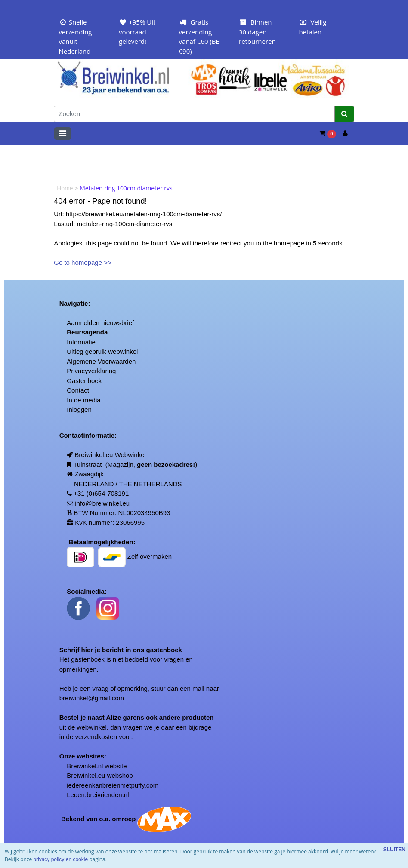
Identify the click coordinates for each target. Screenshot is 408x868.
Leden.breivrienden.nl (98, 795)
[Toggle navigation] (63, 133)
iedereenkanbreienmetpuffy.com (113, 785)
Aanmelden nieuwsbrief (100, 323)
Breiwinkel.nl (85, 766)
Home (66, 188)
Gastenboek (84, 381)
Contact (78, 390)
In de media (83, 400)
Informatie (81, 342)
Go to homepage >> (82, 262)
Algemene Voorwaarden (101, 361)
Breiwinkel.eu (86, 775)
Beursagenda (87, 332)
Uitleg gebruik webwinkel (102, 351)
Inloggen (79, 409)
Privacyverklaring (91, 371)
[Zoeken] (194, 114)
